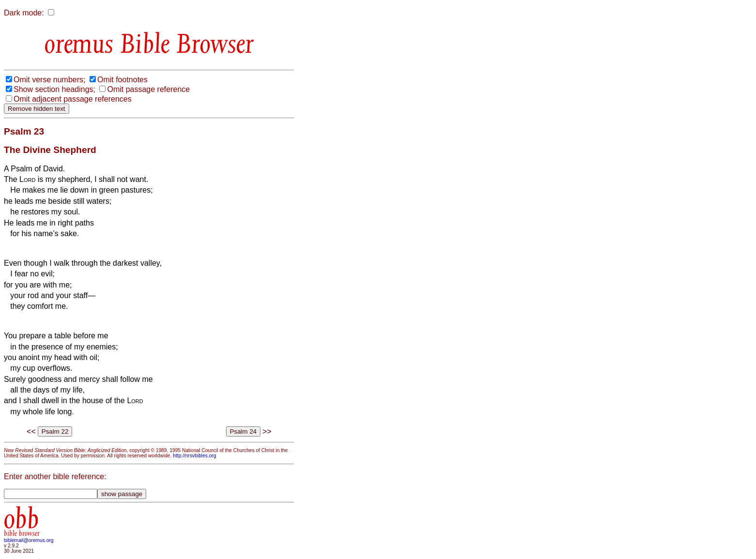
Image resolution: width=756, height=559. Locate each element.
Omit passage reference (148, 89)
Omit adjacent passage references (73, 99)
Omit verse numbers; (49, 80)
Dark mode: (24, 13)
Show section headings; (54, 89)
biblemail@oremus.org (29, 540)
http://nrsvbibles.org (194, 456)
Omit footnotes (122, 80)
